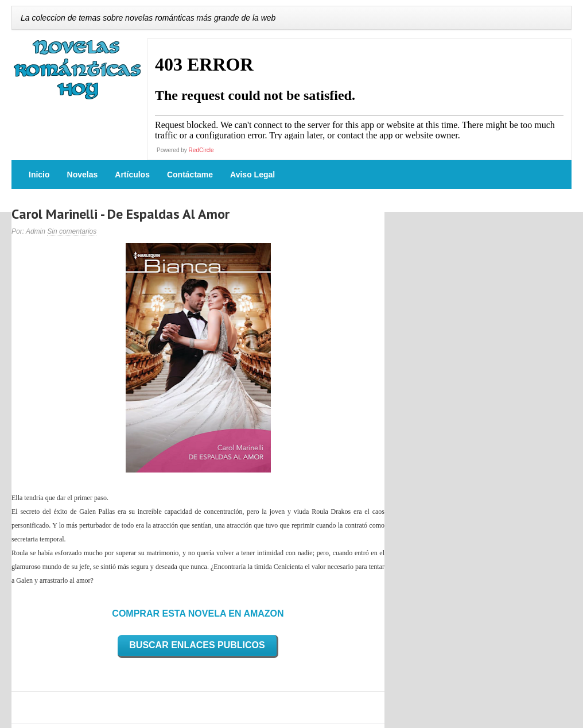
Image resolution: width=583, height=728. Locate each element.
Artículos (132, 175)
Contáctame (190, 175)
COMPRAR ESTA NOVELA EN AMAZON (198, 613)
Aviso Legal (252, 175)
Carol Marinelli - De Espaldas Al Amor (121, 214)
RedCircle (201, 150)
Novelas (83, 175)
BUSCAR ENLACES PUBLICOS (197, 645)
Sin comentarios (72, 231)
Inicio (39, 175)
